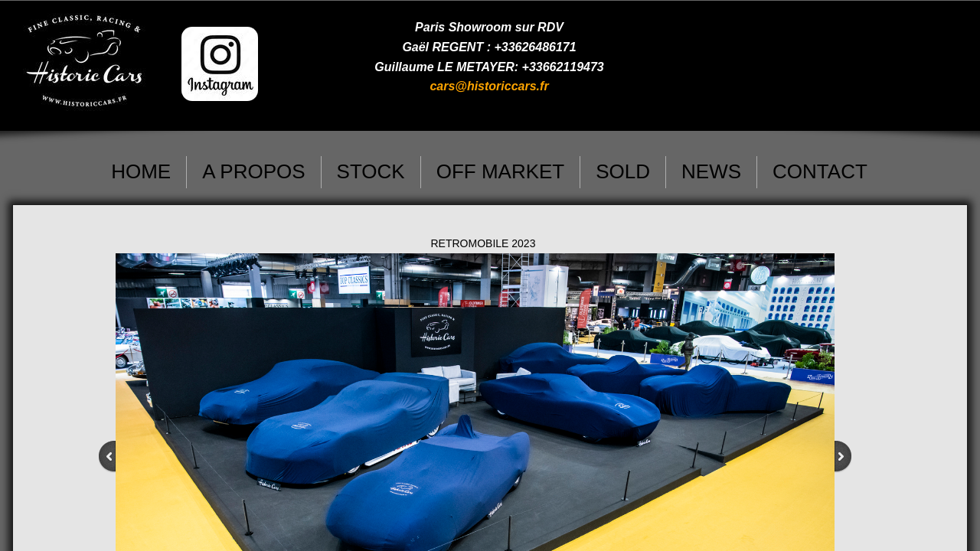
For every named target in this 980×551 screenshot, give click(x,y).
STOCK (371, 171)
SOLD (623, 171)
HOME (141, 171)
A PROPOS (253, 171)
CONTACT (820, 171)
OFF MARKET (501, 171)
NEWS (711, 171)
